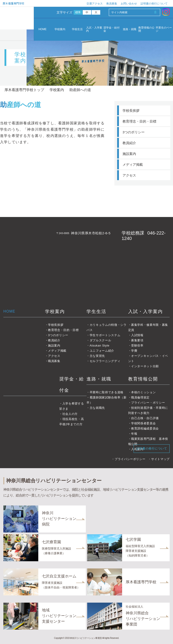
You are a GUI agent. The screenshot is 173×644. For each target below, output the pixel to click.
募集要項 (137, 340)
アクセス (129, 175)
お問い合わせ (129, 4)
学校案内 (60, 29)
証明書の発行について (154, 4)
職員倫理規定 (140, 397)
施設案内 (129, 154)
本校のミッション (143, 392)
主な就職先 (97, 408)
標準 (78, 12)
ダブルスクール (100, 340)
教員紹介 (129, 143)
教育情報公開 (143, 379)
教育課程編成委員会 (145, 428)
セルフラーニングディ (105, 361)
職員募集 (54, 361)
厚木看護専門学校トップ (24, 90)
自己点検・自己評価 (145, 418)
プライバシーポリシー (130, 459)
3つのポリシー (134, 132)
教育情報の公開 (146, 29)
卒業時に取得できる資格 (107, 392)
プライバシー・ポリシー (148, 403)
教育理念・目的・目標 (139, 121)
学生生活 (96, 311)
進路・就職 (130, 29)
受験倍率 (137, 345)
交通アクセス (95, 4)
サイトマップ (160, 459)
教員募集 (112, 4)
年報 (134, 434)
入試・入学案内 (94, 29)
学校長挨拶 (131, 111)
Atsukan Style (100, 345)
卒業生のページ (164, 29)
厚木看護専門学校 (14, 3)
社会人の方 (70, 414)
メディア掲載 (133, 164)
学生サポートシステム (105, 335)
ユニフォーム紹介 (102, 351)
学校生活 (77, 29)
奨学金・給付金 (112, 29)
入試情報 (137, 335)
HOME (43, 29)
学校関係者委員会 (143, 423)
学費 (134, 351)
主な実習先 (97, 356)
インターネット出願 (145, 366)
